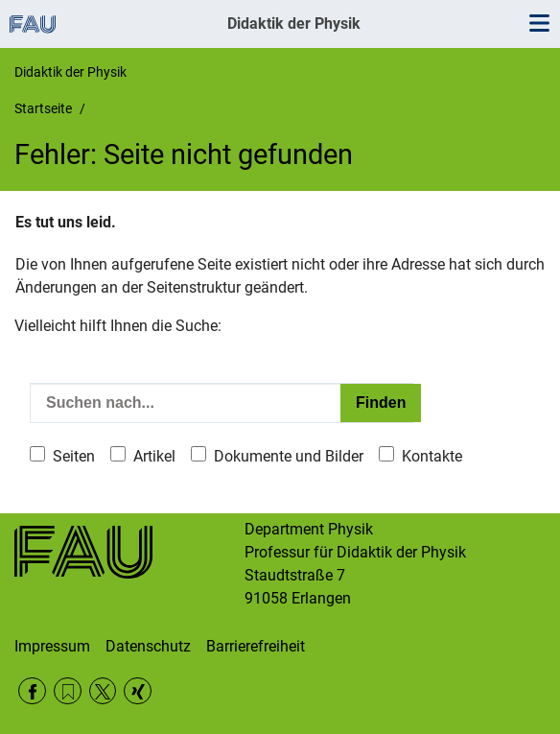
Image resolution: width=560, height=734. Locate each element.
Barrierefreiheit (256, 646)
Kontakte (432, 456)
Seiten (74, 456)
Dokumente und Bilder (289, 456)
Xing (138, 691)
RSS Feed (68, 691)
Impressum (52, 646)
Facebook (32, 691)
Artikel (154, 456)
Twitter (103, 691)
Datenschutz (148, 646)
